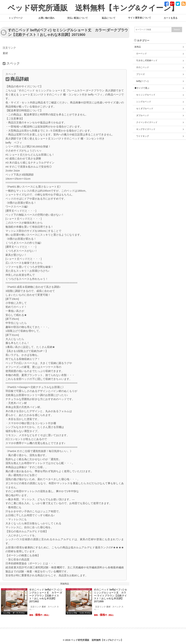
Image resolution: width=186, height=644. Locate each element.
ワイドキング (143, 136)
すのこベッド (143, 67)
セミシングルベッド (146, 95)
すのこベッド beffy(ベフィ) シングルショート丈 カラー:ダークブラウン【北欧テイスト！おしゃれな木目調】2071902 (46, 595)
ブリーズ (140, 74)
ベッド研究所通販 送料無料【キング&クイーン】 (93, 8)
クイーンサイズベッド (147, 122)
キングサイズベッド (146, 129)
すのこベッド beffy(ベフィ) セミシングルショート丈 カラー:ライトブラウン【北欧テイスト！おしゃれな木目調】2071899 (110, 595)
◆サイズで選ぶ (142, 88)
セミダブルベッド (145, 109)
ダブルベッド (143, 115)
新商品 (138, 47)
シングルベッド (144, 102)
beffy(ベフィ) (142, 81)
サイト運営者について (140, 18)
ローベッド (142, 54)
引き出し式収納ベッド (147, 60)
